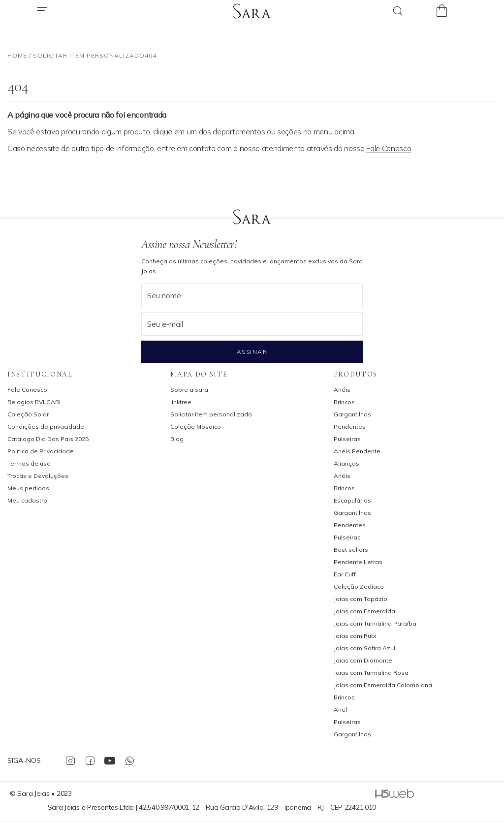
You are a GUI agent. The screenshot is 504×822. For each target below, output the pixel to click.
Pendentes (350, 427)
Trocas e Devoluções (38, 476)
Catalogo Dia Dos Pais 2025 (48, 439)
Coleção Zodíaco (359, 586)
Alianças (346, 463)
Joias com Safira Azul (364, 648)
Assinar (252, 352)
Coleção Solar (28, 414)
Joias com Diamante (363, 660)
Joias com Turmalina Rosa (371, 673)
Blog (177, 439)
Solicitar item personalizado (211, 414)
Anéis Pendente (357, 451)
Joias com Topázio (361, 599)
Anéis (342, 390)
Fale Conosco (389, 148)
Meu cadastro (27, 500)
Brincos (344, 402)
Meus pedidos (28, 488)
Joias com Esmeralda (364, 611)
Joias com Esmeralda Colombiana (383, 685)
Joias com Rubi (355, 636)
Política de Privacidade (41, 451)
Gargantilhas (352, 414)
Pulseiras (347, 439)
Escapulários (352, 500)
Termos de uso (29, 463)
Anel (340, 710)
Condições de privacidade (46, 427)
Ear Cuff (345, 574)
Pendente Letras (358, 562)
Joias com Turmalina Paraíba (375, 623)
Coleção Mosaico (196, 427)
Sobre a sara (189, 390)
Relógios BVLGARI (34, 402)
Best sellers (351, 550)
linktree (181, 402)
